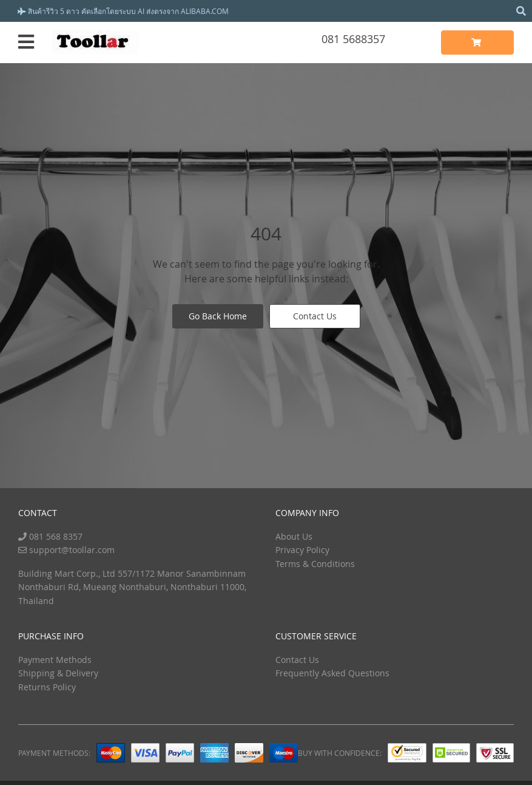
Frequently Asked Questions (332, 673)
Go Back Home (218, 316)
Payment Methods (55, 660)
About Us (294, 536)
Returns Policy (47, 687)
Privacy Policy (302, 550)
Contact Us (315, 316)
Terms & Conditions (315, 564)
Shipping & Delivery (58, 673)
